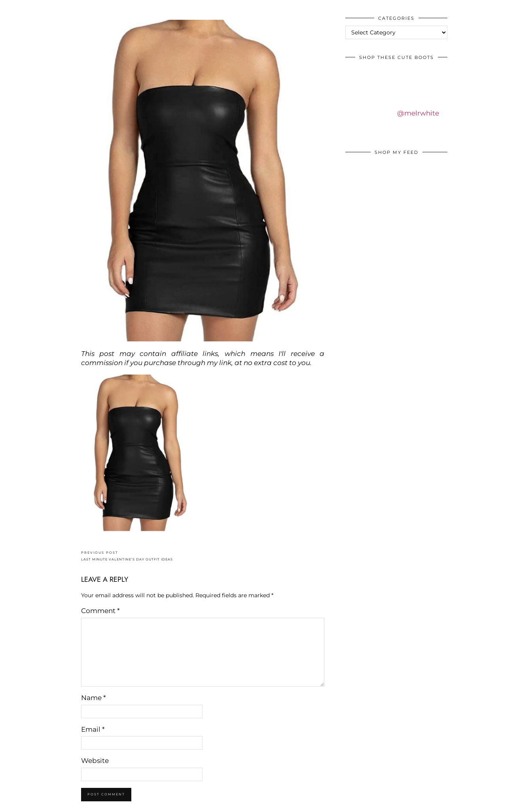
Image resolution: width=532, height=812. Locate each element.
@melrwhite (418, 113)
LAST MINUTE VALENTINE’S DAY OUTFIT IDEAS (127, 556)
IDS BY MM (14, 8)
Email (93, 729)
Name (94, 698)
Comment (100, 611)
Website (95, 761)
